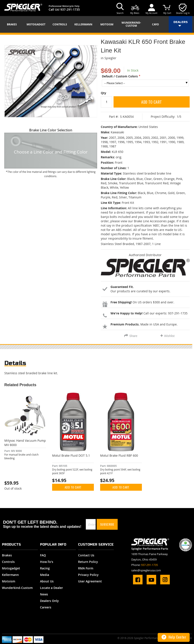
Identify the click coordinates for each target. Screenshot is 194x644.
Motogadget (11, 568)
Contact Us (86, 555)
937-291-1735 (70, 9)
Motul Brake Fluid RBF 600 (119, 455)
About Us (47, 581)
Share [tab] (133, 336)
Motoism (9, 581)
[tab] (15, 364)
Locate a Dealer (51, 588)
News (44, 594)
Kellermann (10, 575)
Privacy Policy (88, 575)
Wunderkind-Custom (17, 588)
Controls (8, 562)
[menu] (97, 24)
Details (15, 363)
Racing (45, 568)
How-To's (47, 562)
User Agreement (90, 581)
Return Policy (88, 562)
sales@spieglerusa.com (146, 570)
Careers (46, 607)
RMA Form (86, 568)
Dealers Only (49, 601)
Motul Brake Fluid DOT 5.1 (71, 455)
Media (45, 575)
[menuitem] (13, 25)
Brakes (7, 555)
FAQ (43, 555)
